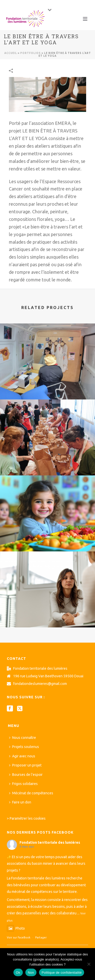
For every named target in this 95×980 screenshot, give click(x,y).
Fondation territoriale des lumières (50, 842)
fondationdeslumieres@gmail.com (40, 684)
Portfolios (31, 53)
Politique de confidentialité (62, 973)
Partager (41, 937)
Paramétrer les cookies (28, 818)
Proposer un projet (25, 765)
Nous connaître (23, 738)
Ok (18, 973)
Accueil (11, 53)
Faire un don (20, 802)
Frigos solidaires (23, 784)
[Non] (89, 964)
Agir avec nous (22, 756)
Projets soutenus (24, 747)
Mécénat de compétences (31, 793)
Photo (16, 928)
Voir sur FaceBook (19, 937)
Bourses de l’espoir (26, 775)
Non (31, 973)
